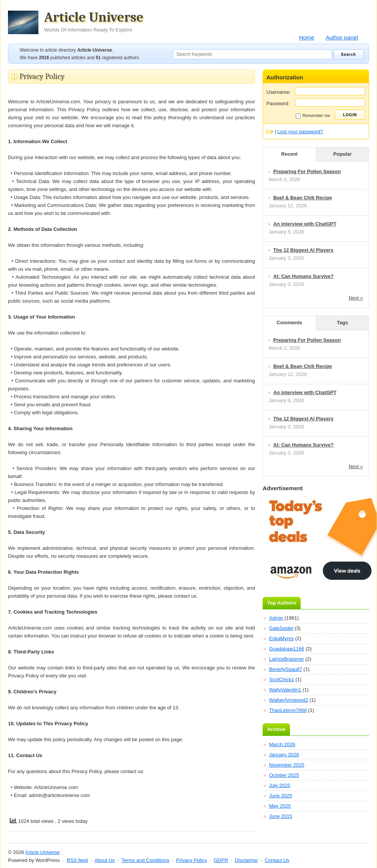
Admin (276, 618)
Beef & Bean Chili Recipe (303, 198)
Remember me (313, 116)
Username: (279, 92)
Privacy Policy (191, 860)
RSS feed (77, 860)
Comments (289, 323)
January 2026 (284, 755)
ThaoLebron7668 (288, 710)
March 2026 (282, 744)
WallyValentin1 (285, 690)
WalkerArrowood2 (289, 700)
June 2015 (281, 816)
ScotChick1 (282, 679)
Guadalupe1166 (287, 649)
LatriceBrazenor (287, 659)
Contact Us (277, 860)
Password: (278, 103)
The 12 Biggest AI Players (303, 250)
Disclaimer (246, 860)
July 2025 (280, 785)
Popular (342, 154)
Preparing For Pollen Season (307, 171)
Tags (342, 323)
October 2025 (284, 775)
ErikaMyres (281, 638)
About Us (104, 860)
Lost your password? (300, 132)
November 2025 (287, 765)
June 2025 (281, 796)
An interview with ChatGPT (305, 224)
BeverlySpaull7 (286, 669)
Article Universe (94, 22)
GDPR (221, 860)
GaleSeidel (281, 628)
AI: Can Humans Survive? (303, 276)
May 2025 (280, 806)
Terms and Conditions (146, 860)
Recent (289, 154)
